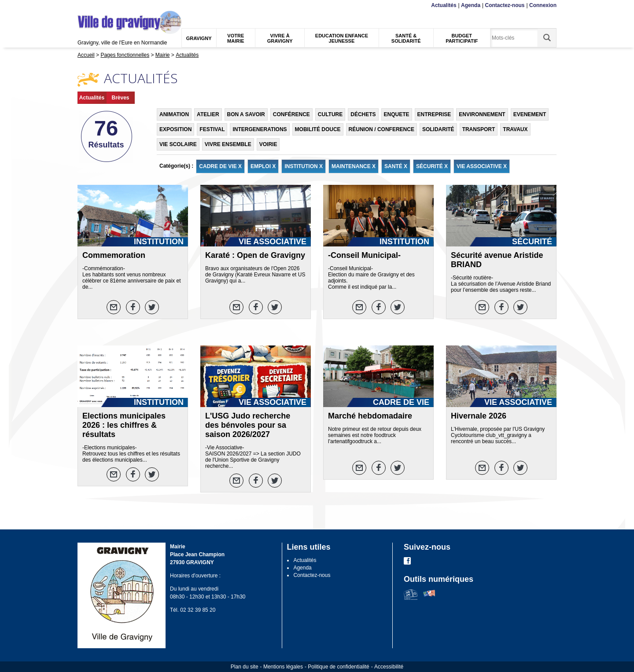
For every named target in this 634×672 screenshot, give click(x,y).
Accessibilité (389, 667)
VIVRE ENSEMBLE (228, 144)
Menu (83, 6)
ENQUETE (397, 114)
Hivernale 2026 (479, 416)
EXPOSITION (175, 129)
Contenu (98, 6)
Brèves (120, 98)
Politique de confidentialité (338, 667)
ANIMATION (174, 114)
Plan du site (245, 667)
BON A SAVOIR (246, 114)
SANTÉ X (396, 166)
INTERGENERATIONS (260, 129)
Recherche (119, 6)
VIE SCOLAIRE (178, 144)
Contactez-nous (505, 5)
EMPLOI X (263, 166)
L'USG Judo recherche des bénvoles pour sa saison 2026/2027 (248, 425)
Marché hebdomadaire (370, 416)
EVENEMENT (530, 114)
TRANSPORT (479, 129)
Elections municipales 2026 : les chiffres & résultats (124, 425)
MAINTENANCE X (354, 166)
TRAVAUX (515, 129)
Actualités (444, 5)
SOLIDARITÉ (438, 129)
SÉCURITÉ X (432, 166)
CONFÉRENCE (291, 114)
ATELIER (208, 114)
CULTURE (330, 114)
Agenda (471, 5)
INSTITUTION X (304, 166)
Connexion (543, 5)
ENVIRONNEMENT (482, 114)
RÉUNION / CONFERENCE (382, 129)
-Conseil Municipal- (364, 255)
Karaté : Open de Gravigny (255, 255)
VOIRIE (268, 144)
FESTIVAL (212, 129)
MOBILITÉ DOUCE (318, 129)
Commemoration (114, 255)
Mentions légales (283, 667)
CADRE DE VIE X (220, 166)
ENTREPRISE (434, 114)
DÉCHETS (363, 114)
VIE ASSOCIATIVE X (482, 166)
